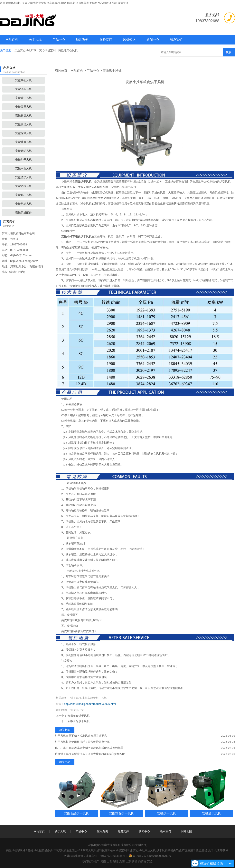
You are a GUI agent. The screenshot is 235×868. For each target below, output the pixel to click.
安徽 (150, 861)
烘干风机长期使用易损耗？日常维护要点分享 (82, 742)
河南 (103, 861)
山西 (109, 861)
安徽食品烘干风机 (78, 721)
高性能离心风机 (68, 50)
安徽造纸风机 (23, 186)
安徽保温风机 (23, 133)
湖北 (116, 861)
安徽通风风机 (23, 142)
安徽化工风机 (23, 195)
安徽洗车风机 (23, 89)
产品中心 (59, 39)
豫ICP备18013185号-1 (114, 856)
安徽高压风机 (23, 107)
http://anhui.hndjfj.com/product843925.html (90, 704)
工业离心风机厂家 (26, 50)
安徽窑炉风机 (23, 177)
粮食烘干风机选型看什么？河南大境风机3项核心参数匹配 (90, 754)
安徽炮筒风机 (23, 204)
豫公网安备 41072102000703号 (150, 856)
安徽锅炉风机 (23, 151)
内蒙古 (142, 861)
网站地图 (186, 831)
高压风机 (55, 3)
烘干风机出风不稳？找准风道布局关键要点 (81, 736)
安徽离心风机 (23, 80)
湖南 (122, 861)
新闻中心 (153, 39)
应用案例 (82, 39)
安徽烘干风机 (23, 160)
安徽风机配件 (23, 212)
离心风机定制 (48, 50)
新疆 (135, 861)
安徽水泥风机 (23, 168)
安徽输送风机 (23, 124)
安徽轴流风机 (23, 115)
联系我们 (176, 39)
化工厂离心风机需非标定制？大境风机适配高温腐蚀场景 (89, 748)
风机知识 (129, 39)
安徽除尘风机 (23, 98)
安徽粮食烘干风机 (78, 716)
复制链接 (141, 845)
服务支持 (106, 39)
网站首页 (12, 39)
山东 (128, 861)
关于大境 (35, 39)
